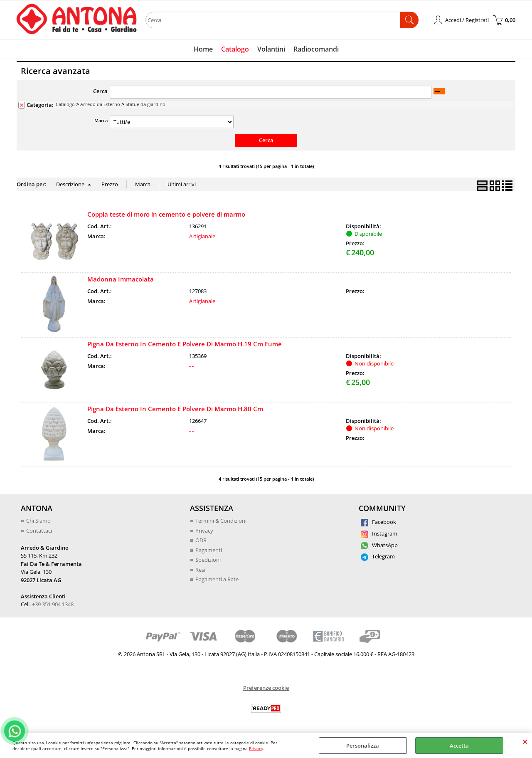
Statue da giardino (145, 104)
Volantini (271, 49)
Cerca (100, 91)
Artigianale (202, 236)
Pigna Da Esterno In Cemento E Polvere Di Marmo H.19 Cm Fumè (185, 344)
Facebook (378, 522)
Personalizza (363, 746)
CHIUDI (525, 741)
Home (203, 49)
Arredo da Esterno (100, 104)
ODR (201, 540)
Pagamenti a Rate (217, 579)
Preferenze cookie (266, 688)
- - (191, 366)
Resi (200, 570)
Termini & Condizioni (221, 521)
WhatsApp (379, 545)
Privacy (256, 748)
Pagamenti (209, 550)
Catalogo (235, 49)
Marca (101, 120)
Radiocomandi (316, 49)
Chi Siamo (38, 521)
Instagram (379, 533)
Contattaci (39, 531)
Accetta (459, 746)
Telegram (378, 556)
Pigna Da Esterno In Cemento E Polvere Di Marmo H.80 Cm (175, 409)
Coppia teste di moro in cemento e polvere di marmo (166, 214)
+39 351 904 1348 (53, 604)
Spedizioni (208, 560)
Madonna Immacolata (121, 279)
